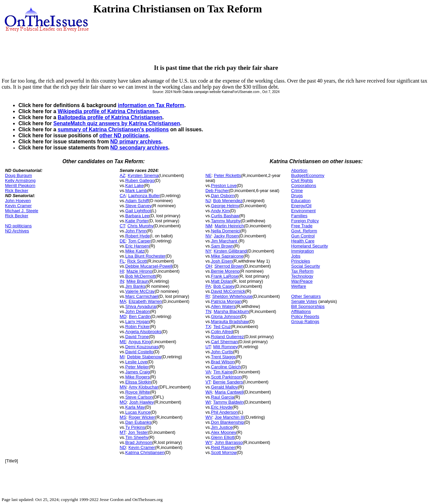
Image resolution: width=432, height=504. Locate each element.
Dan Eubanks (138, 422)
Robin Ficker (137, 327)
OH (209, 266)
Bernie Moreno (225, 271)
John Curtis (222, 352)
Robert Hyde (137, 236)
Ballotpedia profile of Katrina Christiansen (110, 117)
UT (208, 347)
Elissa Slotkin (138, 382)
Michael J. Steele (22, 211)
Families (299, 216)
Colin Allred (222, 332)
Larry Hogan (137, 322)
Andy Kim (220, 211)
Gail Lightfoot (138, 211)
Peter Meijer (137, 367)
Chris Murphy (140, 226)
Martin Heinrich (229, 226)
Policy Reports (305, 316)
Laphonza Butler (144, 196)
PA (208, 286)
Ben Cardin (140, 316)
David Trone (137, 337)
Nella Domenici (226, 231)
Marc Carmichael (142, 296)
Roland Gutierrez (227, 337)
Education (301, 201)
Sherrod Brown (229, 266)
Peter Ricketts (228, 175)
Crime (297, 191)
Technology (302, 276)
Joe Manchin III (229, 417)
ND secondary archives (139, 148)
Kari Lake (134, 186)
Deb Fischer (217, 191)
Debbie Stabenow (144, 357)
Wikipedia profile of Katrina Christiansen (108, 111)
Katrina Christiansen (145, 452)
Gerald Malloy (224, 387)
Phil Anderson (224, 412)
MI (122, 357)
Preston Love (224, 186)
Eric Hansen (137, 246)
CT (122, 226)
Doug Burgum (18, 175)
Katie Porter (137, 221)
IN (122, 281)
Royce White (138, 392)
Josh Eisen (222, 261)
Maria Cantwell (229, 392)
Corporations (304, 186)
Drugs (297, 196)
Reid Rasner (223, 447)
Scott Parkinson (226, 377)
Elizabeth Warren (145, 301)
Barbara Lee (137, 216)
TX (208, 327)
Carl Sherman (224, 342)
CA (123, 196)
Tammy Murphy (226, 221)
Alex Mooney (224, 432)
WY (209, 442)
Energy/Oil (301, 206)
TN (208, 311)
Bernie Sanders (228, 382)
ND (123, 447)
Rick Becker (17, 191)
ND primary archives (136, 142)
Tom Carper (140, 241)
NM (209, 226)
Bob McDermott (140, 276)
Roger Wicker (142, 417)
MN (123, 387)
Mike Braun (138, 281)
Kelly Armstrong (20, 180)
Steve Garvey (138, 206)
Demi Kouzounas (142, 347)
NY (208, 251)
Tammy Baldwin (228, 402)
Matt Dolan (222, 281)
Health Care (303, 241)
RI (207, 296)
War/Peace (302, 281)
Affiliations (301, 311)
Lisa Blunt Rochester (145, 256)
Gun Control (303, 236)
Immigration (303, 251)
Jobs (296, 256)
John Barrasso (229, 442)
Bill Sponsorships (308, 306)
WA (209, 392)
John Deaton (138, 311)
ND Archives (17, 231)
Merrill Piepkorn (20, 186)
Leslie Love (136, 362)
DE (123, 241)
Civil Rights (302, 180)
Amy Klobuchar (144, 387)
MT (123, 432)
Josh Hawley (142, 402)
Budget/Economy (308, 175)
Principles (301, 261)
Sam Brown (222, 246)
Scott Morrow (224, 452)
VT (208, 382)
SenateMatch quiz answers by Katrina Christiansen (117, 123)
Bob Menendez (228, 201)
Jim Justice (222, 427)
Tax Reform (302, 271)
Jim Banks (135, 286)
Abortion (299, 170)
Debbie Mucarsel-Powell (149, 266)
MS (123, 417)
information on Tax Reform (151, 105)
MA (123, 301)
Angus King (140, 342)
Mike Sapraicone (227, 256)
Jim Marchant (225, 241)
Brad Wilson (223, 362)
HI (122, 271)
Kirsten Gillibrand (230, 251)
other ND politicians (124, 135)
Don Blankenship (227, 422)
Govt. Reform (304, 231)
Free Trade (302, 226)
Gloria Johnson (226, 316)
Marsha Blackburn (231, 311)
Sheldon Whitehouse (232, 296)
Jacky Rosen (226, 236)
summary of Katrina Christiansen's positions (113, 129)
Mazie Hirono (139, 271)
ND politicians (18, 226)
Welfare (299, 286)
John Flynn (136, 231)
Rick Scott (137, 261)
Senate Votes (304, 301)
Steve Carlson (139, 397)
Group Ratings (305, 322)
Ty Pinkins (135, 427)
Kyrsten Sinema (143, 175)
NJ (208, 201)
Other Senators (306, 296)
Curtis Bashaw (225, 216)
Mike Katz (135, 251)
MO (123, 402)
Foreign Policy (305, 221)
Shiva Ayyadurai (141, 306)
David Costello (139, 352)
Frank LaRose (225, 276)
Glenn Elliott (223, 437)
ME (123, 342)
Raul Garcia (223, 397)
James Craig (137, 372)
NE (208, 175)
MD (123, 316)
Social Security (306, 266)
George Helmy (225, 206)
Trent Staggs (223, 357)
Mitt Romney (226, 347)
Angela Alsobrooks (143, 332)
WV (209, 417)
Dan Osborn (223, 196)
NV (208, 236)
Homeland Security (310, 246)
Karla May (135, 407)
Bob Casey (224, 286)
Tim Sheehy (137, 437)
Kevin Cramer (18, 206)
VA (208, 372)
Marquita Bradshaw (230, 322)
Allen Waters (223, 306)
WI (208, 402)
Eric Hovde (222, 407)
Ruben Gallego (140, 180)
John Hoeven (18, 201)
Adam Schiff (137, 201)
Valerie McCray (140, 291)
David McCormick (228, 291)
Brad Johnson (139, 442)
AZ (123, 175)
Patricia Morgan (226, 301)
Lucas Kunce (138, 412)
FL (122, 261)
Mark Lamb (136, 191)
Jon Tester (138, 432)
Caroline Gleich (226, 367)
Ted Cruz (222, 327)
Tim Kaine (223, 372)
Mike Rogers (137, 377)
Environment (303, 211)
